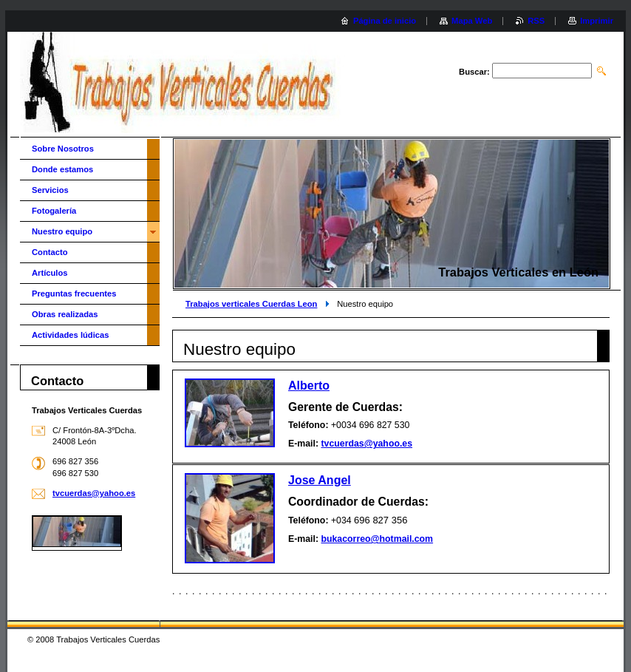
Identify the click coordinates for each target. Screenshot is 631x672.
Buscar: (474, 72)
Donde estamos (62, 169)
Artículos (50, 273)
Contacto (50, 252)
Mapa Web (472, 21)
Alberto (309, 386)
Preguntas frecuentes (74, 293)
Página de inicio (385, 21)
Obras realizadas (65, 314)
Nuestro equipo (62, 231)
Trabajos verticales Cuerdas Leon (251, 304)
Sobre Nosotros (63, 149)
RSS (536, 21)
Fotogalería (54, 211)
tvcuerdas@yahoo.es (366, 444)
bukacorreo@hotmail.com (377, 539)
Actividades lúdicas (70, 335)
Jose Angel (320, 480)
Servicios (50, 190)
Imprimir (597, 21)
